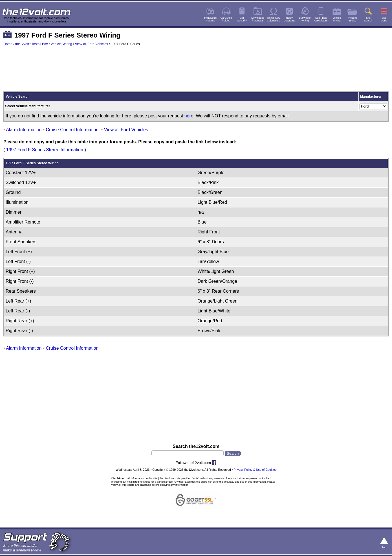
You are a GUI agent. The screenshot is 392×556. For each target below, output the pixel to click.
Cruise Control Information (72, 130)
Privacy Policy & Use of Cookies (255, 470)
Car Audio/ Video (226, 19)
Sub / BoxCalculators (321, 19)
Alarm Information (24, 130)
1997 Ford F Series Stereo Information (45, 150)
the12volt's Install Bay (32, 44)
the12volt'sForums (210, 19)
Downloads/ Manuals (258, 19)
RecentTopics (353, 19)
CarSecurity (242, 19)
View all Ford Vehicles (92, 44)
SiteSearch (368, 19)
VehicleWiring (337, 19)
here (189, 116)
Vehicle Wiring (61, 44)
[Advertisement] (196, 71)
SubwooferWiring (305, 19)
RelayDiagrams (289, 19)
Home (8, 44)
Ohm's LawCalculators (274, 19)
